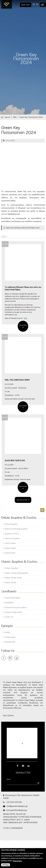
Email (9, 779)
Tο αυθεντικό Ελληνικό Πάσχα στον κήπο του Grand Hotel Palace (23, 288)
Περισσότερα (23, 325)
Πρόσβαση (9, 603)
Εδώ (26, 318)
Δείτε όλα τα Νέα (22, 500)
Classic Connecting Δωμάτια (16, 573)
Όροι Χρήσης (8, 715)
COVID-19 (9, 617)
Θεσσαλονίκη (10, 642)
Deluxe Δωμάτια (11, 524)
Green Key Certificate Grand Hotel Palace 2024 (23, 228)
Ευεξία (7, 632)
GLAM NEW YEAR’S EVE (15, 461)
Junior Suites (10, 543)
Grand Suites (10, 553)
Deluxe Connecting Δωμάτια (16, 529)
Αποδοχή (5, 865)
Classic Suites (10, 582)
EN (37, 4)
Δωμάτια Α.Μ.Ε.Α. (12, 534)
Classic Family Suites (13, 578)
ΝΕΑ (15, 117)
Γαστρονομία (10, 637)
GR (34, 4)
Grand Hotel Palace (12, 598)
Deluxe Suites (10, 548)
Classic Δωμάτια (11, 568)
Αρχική (7, 117)
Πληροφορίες (17, 861)
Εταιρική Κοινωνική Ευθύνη (16, 607)
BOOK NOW (26, 5)
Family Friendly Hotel (13, 612)
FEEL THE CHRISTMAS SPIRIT (17, 380)
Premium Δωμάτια (12, 538)
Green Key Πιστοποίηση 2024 (31, 117)
